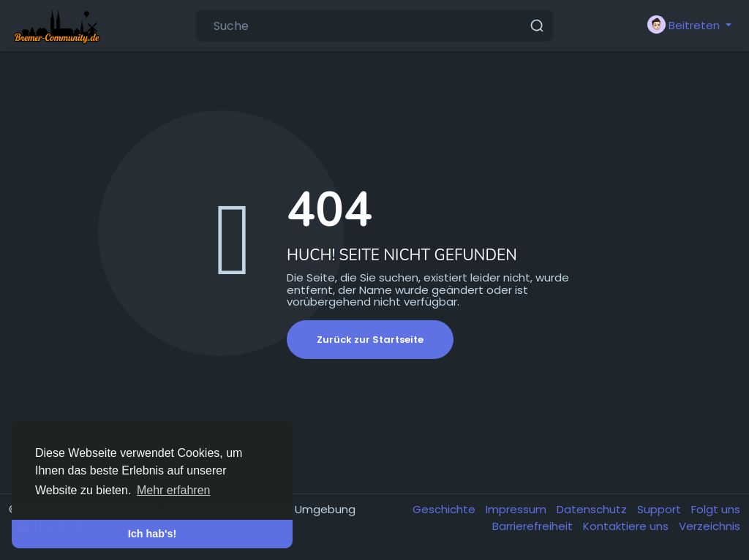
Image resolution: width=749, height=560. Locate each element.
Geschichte (445, 509)
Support (660, 509)
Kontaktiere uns (627, 526)
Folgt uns (716, 509)
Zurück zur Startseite (370, 340)
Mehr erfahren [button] (174, 490)
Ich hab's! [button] (153, 534)
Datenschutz (593, 509)
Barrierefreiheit (534, 526)
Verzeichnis (710, 526)
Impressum (517, 509)
